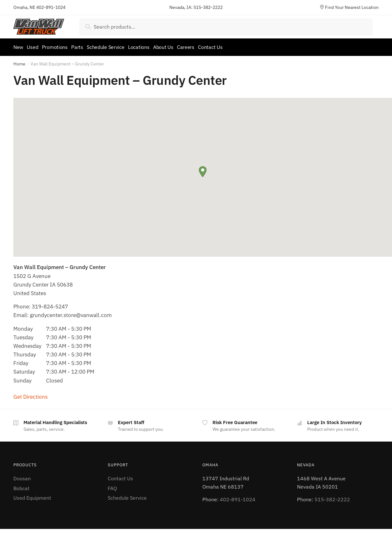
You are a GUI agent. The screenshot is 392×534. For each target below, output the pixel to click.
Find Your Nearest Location (349, 7)
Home (19, 62)
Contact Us (120, 476)
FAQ (112, 486)
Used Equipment (32, 496)
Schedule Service (127, 496)
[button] (203, 169)
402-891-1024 (51, 7)
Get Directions (30, 395)
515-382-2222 (208, 7)
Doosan (22, 476)
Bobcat (21, 486)
